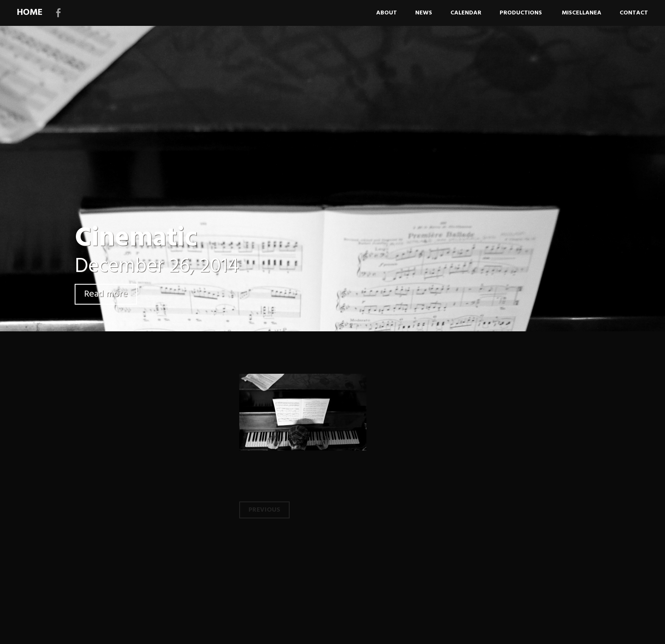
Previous (264, 510)
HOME (30, 13)
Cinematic (136, 239)
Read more (106, 294)
